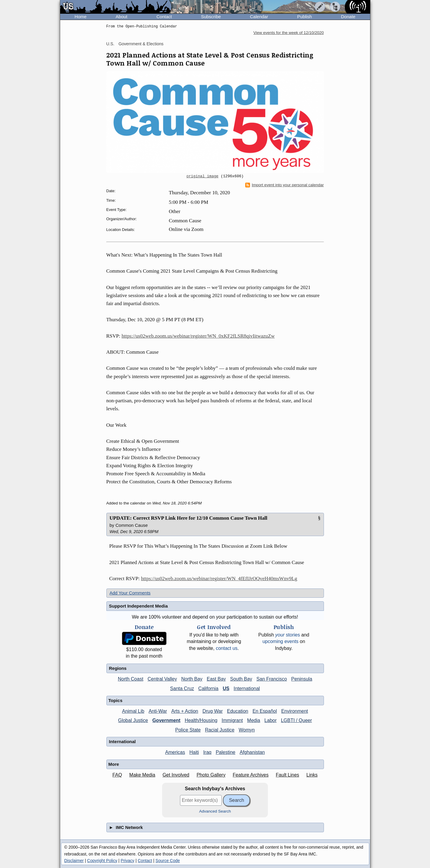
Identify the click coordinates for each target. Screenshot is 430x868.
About (121, 17)
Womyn (247, 730)
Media (254, 720)
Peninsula (302, 679)
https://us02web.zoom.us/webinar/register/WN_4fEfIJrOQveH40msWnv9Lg (219, 579)
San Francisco (272, 679)
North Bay (192, 679)
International (247, 688)
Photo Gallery (211, 775)
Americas (175, 752)
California (208, 688)
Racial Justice (220, 730)
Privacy (128, 861)
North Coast (130, 679)
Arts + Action (185, 711)
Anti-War (158, 711)
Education (238, 711)
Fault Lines (288, 775)
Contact (164, 17)
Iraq (207, 752)
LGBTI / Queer (297, 720)
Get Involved (176, 775)
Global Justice (133, 720)
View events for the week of (288, 33)
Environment (295, 711)
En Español (265, 711)
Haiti (194, 752)
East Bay (216, 679)
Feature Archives (251, 775)
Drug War (212, 711)
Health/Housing (201, 720)
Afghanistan (252, 752)
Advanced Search (215, 811)
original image (203, 176)
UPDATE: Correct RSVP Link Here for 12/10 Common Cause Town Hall (189, 518)
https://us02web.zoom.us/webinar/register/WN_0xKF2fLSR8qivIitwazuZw (198, 336)
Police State (188, 730)
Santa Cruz (182, 688)
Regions (118, 668)
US (226, 688)
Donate (348, 17)
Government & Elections (141, 44)
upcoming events (281, 641)
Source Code (168, 861)
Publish (304, 17)
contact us (227, 648)
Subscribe (211, 17)
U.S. (110, 44)
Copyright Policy (102, 861)
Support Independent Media (139, 606)
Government (166, 720)
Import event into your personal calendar (285, 185)
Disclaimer (74, 861)
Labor (270, 720)
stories (288, 635)
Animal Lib (133, 711)
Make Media (142, 775)
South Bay (241, 679)
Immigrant (232, 720)
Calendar (259, 17)
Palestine (226, 752)
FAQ (117, 775)
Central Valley (162, 679)
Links (312, 775)
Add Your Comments (130, 593)
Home (80, 17)
